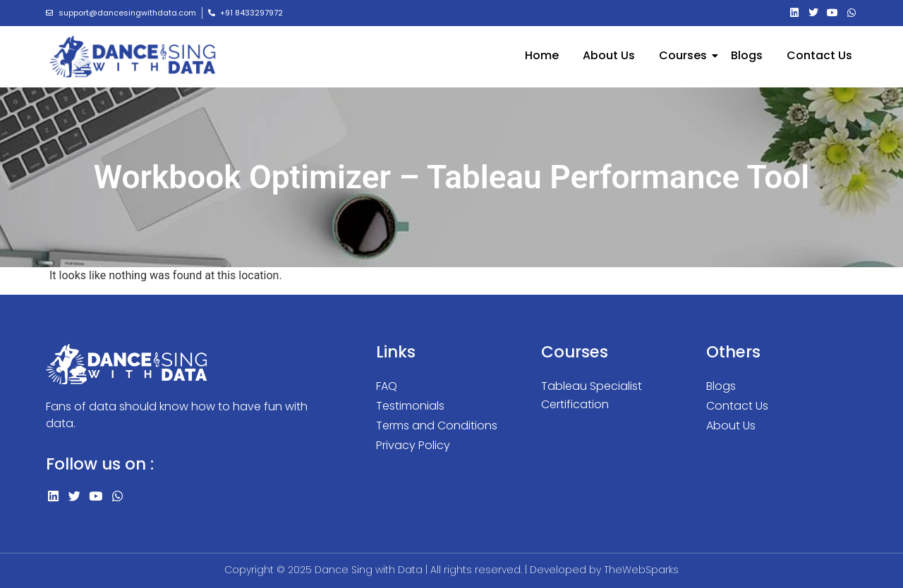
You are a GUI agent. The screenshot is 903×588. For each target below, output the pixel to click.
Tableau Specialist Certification (592, 395)
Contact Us (819, 55)
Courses (685, 55)
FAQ (387, 386)
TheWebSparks (641, 570)
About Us (609, 55)
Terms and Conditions (437, 425)
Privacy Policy (413, 445)
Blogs (747, 55)
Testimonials (410, 406)
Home (542, 55)
